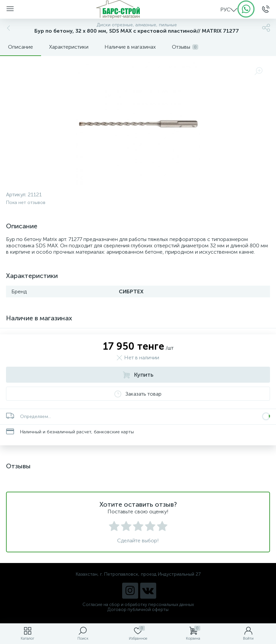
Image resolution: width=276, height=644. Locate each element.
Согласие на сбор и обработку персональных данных (138, 604)
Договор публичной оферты (138, 609)
